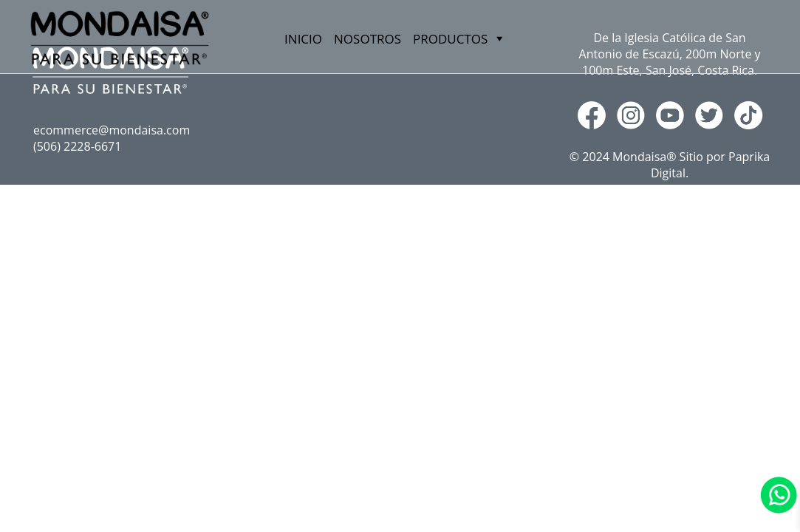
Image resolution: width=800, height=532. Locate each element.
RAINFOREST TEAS (130, 301)
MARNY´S (104, 279)
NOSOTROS (367, 39)
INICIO (303, 39)
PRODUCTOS (113, 257)
